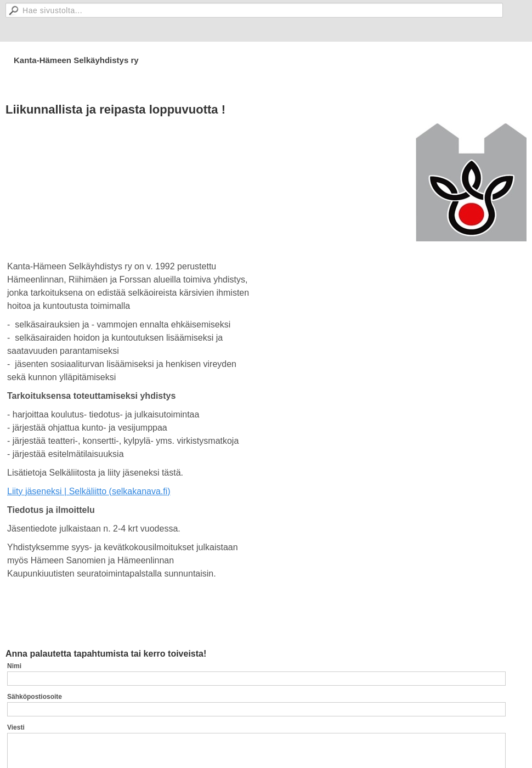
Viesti (16, 727)
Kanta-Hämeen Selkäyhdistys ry (76, 60)
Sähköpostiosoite (35, 697)
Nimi (14, 666)
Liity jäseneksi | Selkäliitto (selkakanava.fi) (89, 491)
